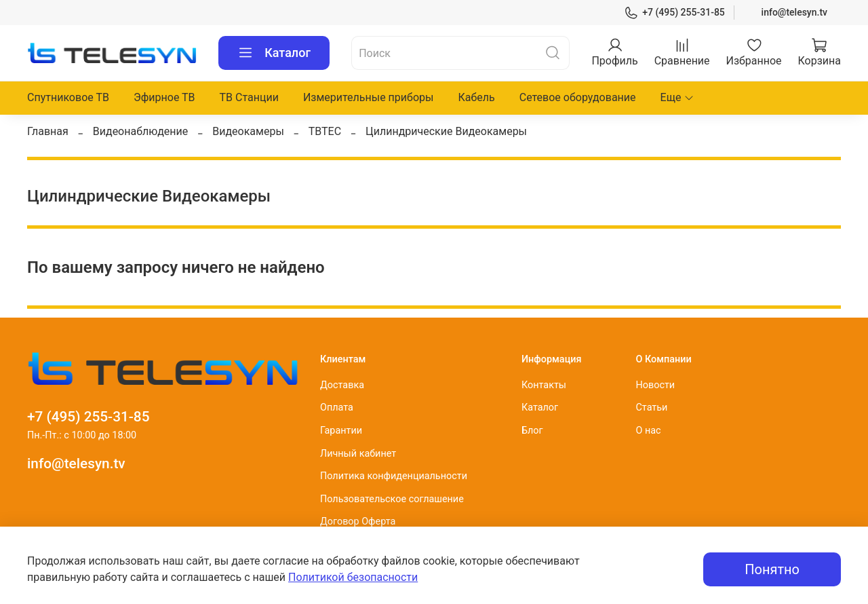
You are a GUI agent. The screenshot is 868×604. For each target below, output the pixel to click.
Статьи (651, 408)
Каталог (274, 53)
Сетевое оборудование (578, 97)
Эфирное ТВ (164, 97)
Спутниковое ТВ (68, 97)
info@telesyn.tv (794, 12)
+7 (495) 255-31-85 (674, 13)
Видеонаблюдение (141, 131)
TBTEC (325, 131)
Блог (532, 431)
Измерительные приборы (369, 97)
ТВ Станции (249, 97)
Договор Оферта (358, 522)
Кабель (476, 97)
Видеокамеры (248, 131)
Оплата (337, 408)
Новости (655, 385)
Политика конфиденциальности (394, 476)
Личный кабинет (358, 454)
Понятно (772, 569)
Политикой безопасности (353, 577)
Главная (48, 131)
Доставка (342, 385)
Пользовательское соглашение (392, 499)
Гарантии (341, 431)
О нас (648, 431)
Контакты (544, 385)
